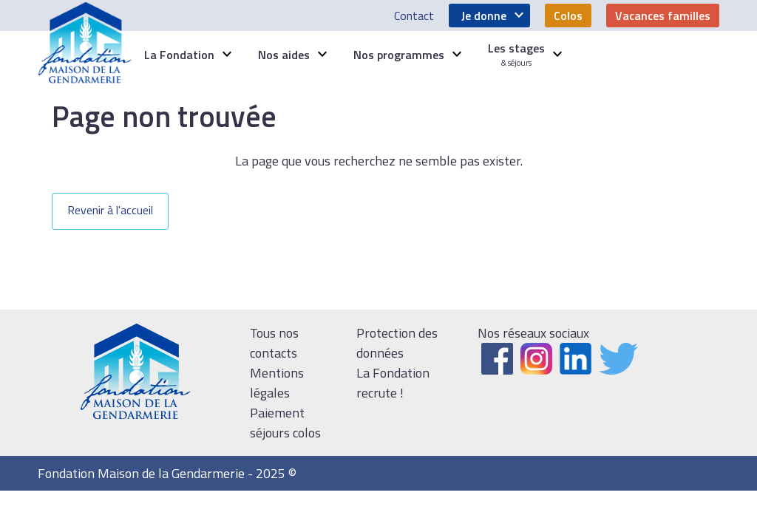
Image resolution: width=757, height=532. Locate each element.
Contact (414, 16)
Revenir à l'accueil (110, 210)
